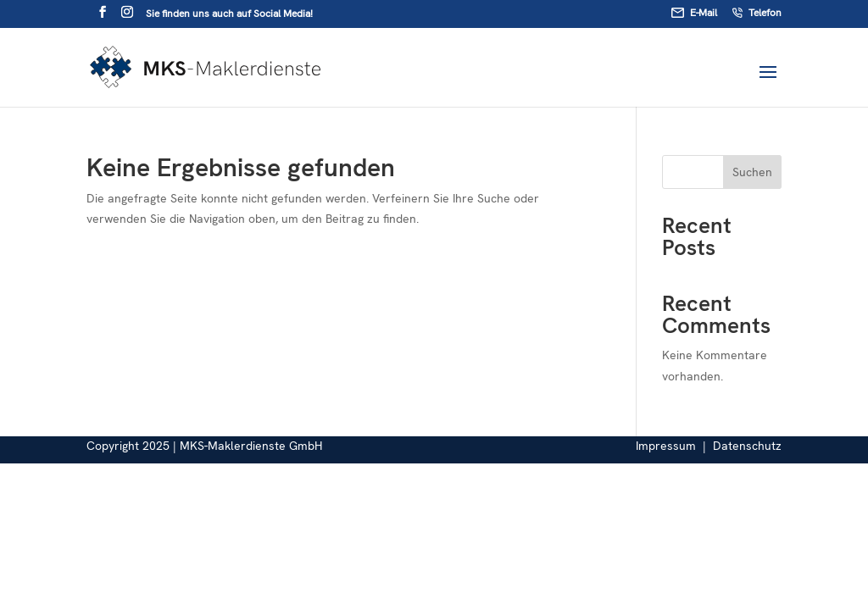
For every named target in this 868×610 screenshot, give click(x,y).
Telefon (757, 14)
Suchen (752, 172)
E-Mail (694, 14)
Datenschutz (747, 446)
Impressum (666, 446)
